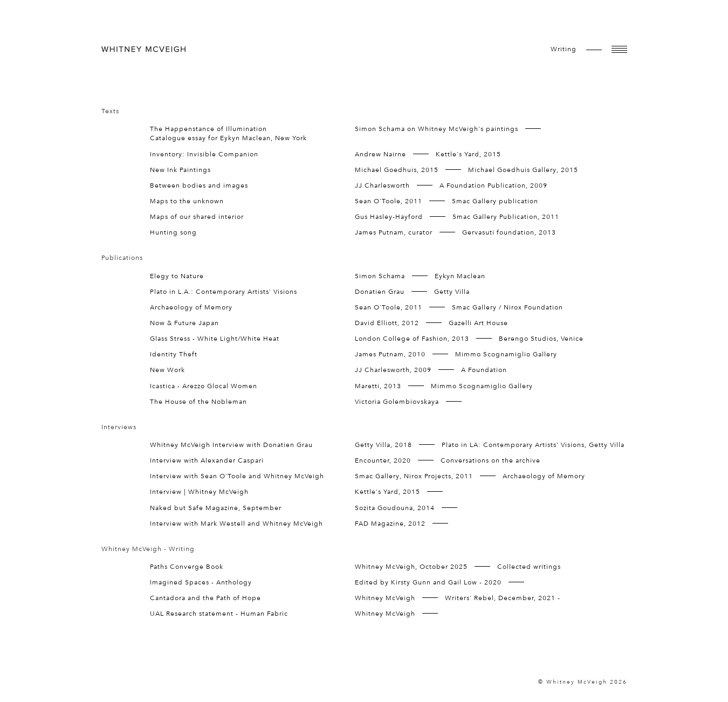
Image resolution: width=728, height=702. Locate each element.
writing (564, 49)
